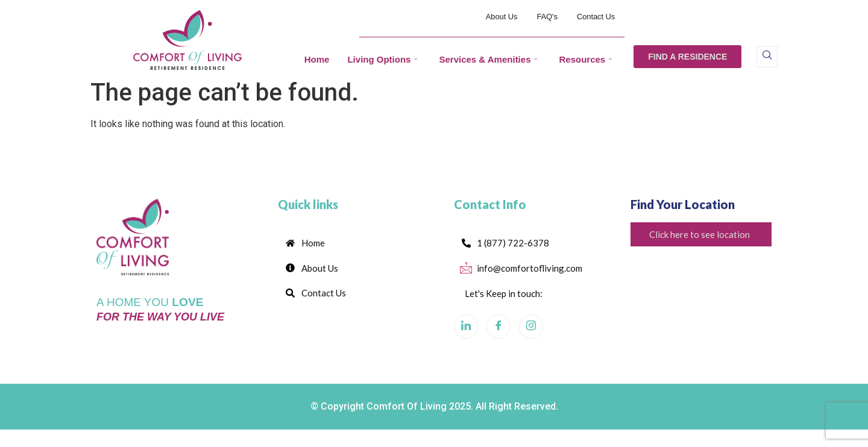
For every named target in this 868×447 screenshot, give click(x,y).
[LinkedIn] (466, 332)
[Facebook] (498, 332)
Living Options (382, 59)
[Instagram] (531, 332)
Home (317, 59)
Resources (585, 59)
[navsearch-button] (767, 57)
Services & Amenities (488, 59)
